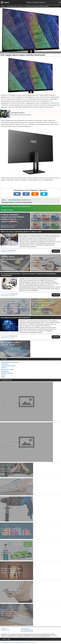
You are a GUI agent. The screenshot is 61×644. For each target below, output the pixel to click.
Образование (5, 371)
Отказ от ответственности (30, 642)
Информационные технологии (8, 227)
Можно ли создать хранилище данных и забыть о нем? (21, 232)
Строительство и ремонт (8, 366)
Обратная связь (5, 630)
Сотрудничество (25, 629)
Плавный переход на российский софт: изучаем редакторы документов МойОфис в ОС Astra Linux (13, 305)
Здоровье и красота (7, 373)
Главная (29, 2)
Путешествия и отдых (8, 369)
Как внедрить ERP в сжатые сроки (11, 344)
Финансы (4, 368)
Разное (3, 375)
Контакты (42, 2)
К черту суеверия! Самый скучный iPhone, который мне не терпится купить (13, 218)
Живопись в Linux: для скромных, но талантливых (43, 259)
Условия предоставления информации (11, 642)
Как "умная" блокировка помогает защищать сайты (44, 217)
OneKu (7, 2)
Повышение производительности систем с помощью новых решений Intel (42, 304)
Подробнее (56, 251)
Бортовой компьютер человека (21, 115)
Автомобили (5, 364)
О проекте (35, 2)
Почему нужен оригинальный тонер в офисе (12, 259)
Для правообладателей (27, 631)
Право (3, 377)
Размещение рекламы (27, 630)
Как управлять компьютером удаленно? (16, 318)
